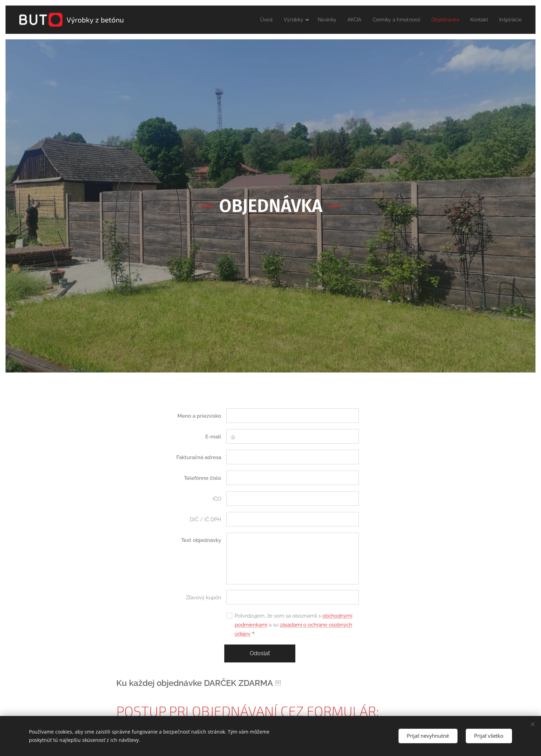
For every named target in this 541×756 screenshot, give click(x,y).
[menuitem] (255, 20)
